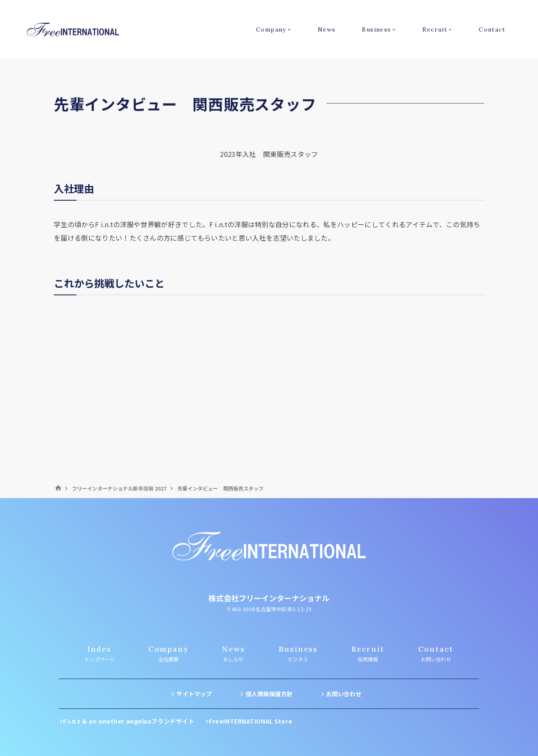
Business (376, 29)
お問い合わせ (344, 694)
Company (271, 29)
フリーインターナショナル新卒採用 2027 (119, 488)
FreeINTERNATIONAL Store (251, 721)
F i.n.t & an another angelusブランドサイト (129, 721)
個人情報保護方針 (269, 694)
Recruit (435, 29)
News (327, 29)
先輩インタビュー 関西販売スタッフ (221, 488)
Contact (492, 29)
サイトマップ (194, 694)
